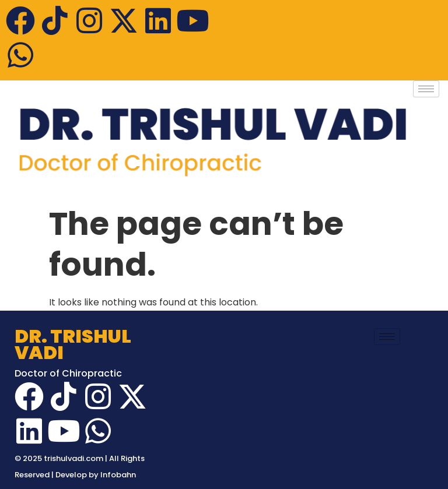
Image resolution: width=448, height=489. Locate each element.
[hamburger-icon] (426, 89)
